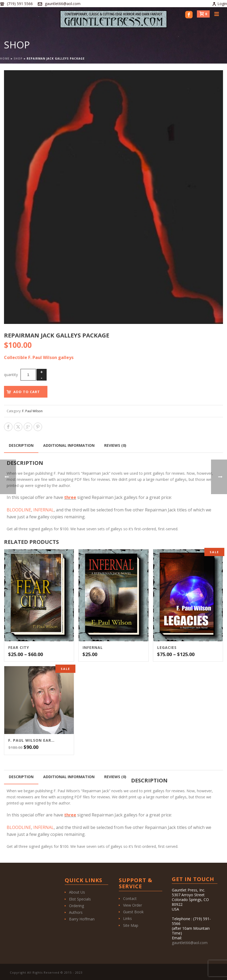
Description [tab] (21, 445)
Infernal (93, 648)
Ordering (76, 906)
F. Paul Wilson (32, 411)
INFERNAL (44, 510)
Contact (130, 898)
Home (5, 59)
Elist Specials (80, 899)
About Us (77, 892)
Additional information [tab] (69, 445)
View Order (133, 905)
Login (220, 4)
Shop (18, 59)
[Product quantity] (28, 375)
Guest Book (133, 912)
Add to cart (27, 392)
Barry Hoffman (82, 919)
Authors (76, 912)
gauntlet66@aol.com (63, 4)
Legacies (167, 648)
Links (127, 918)
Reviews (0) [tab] (115, 445)
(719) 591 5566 (20, 4)
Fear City (19, 648)
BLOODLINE (19, 510)
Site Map (131, 925)
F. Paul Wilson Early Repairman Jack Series (32, 740)
